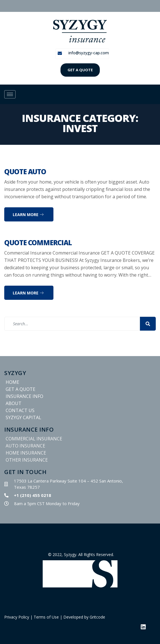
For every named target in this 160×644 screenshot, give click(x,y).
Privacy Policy (17, 617)
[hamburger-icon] (10, 94)
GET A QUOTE (80, 70)
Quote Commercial (38, 243)
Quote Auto (25, 172)
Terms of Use (46, 617)
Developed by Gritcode (84, 617)
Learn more (28, 215)
